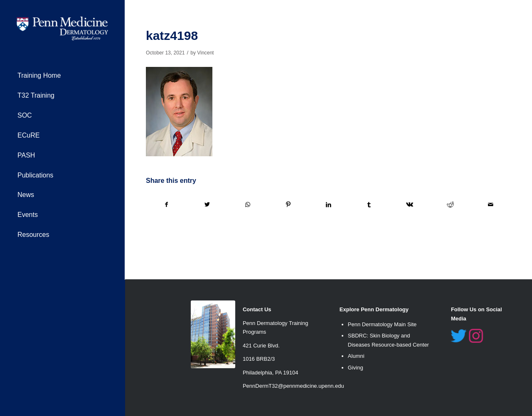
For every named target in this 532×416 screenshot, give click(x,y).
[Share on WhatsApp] (248, 205)
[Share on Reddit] (450, 205)
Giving (356, 368)
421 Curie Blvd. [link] (261, 346)
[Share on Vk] (410, 205)
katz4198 (172, 36)
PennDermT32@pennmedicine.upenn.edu (293, 386)
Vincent (205, 53)
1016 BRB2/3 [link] (259, 359)
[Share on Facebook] (166, 205)
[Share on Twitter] (207, 205)
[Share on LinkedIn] (329, 205)
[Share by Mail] (491, 205)
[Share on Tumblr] (369, 205)
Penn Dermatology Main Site (382, 324)
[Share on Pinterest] (288, 205)
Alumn (356, 356)
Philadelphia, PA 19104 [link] (270, 373)
